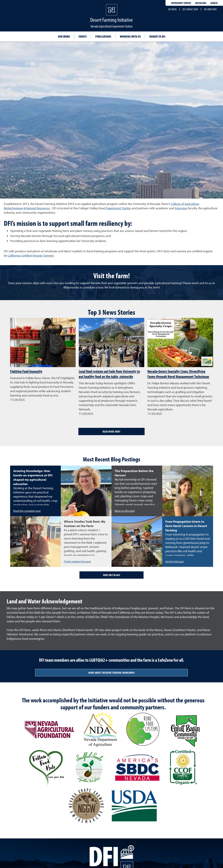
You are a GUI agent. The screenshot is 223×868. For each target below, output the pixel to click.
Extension (181, 208)
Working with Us (130, 36)
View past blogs (112, 575)
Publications (103, 36)
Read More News (111, 431)
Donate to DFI (157, 36)
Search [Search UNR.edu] (214, 3)
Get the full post (174, 561)
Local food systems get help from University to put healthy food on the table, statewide (109, 374)
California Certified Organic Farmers (31, 255)
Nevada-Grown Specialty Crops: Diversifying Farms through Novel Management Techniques (178, 374)
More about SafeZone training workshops (111, 673)
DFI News (172, 9)
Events (83, 36)
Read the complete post (27, 511)
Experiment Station (181, 3)
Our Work (64, 36)
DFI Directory (210, 9)
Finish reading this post (77, 561)
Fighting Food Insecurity (26, 371)
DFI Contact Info (190, 9)
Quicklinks (201, 3)
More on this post (125, 511)
